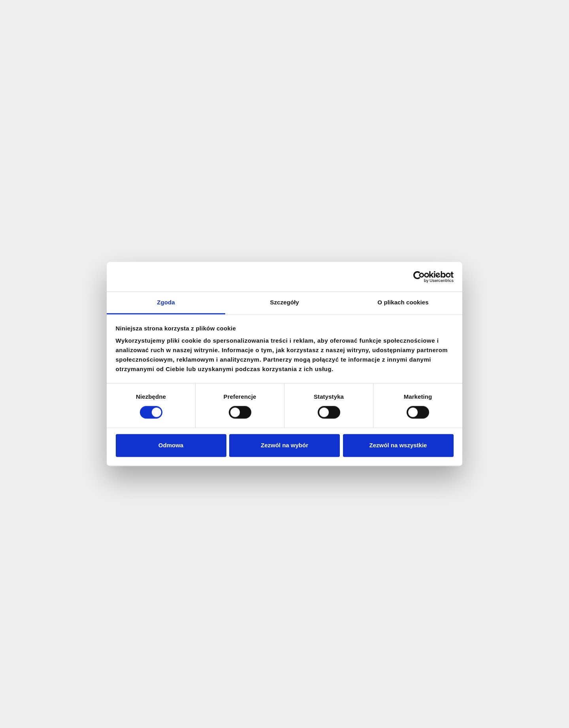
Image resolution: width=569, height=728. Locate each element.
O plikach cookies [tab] (403, 302)
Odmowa (171, 445)
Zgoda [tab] (166, 302)
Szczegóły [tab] (284, 302)
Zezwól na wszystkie (398, 445)
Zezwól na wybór (284, 445)
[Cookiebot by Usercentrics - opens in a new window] (419, 277)
